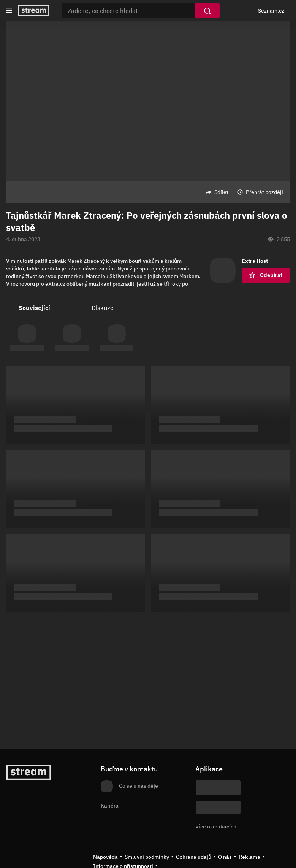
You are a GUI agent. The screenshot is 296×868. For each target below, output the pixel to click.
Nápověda (105, 857)
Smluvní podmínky (147, 857)
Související (34, 308)
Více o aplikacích (216, 827)
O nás (225, 857)
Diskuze (103, 308)
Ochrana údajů (194, 857)
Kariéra (110, 806)
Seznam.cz (271, 11)
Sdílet (221, 192)
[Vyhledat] (207, 11)
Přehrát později (264, 192)
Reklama (249, 857)
